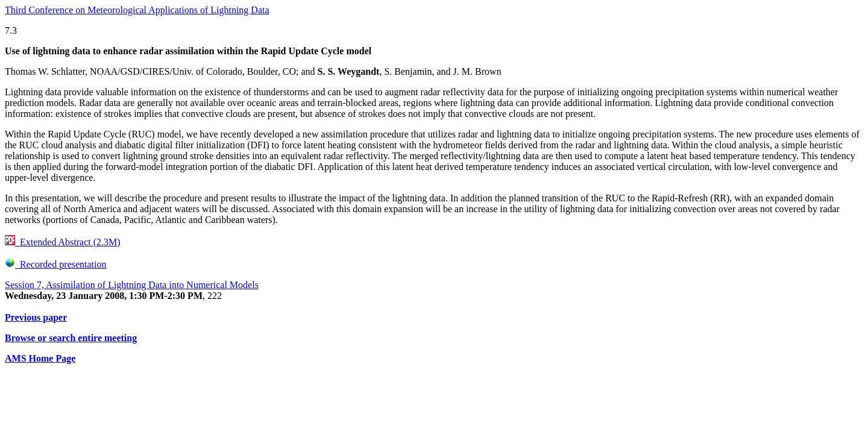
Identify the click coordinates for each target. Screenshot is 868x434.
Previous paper (36, 317)
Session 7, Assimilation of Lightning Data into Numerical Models (132, 285)
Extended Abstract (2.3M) (63, 242)
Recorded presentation (56, 264)
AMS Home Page (40, 358)
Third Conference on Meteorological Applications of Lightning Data (137, 10)
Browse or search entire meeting (71, 338)
